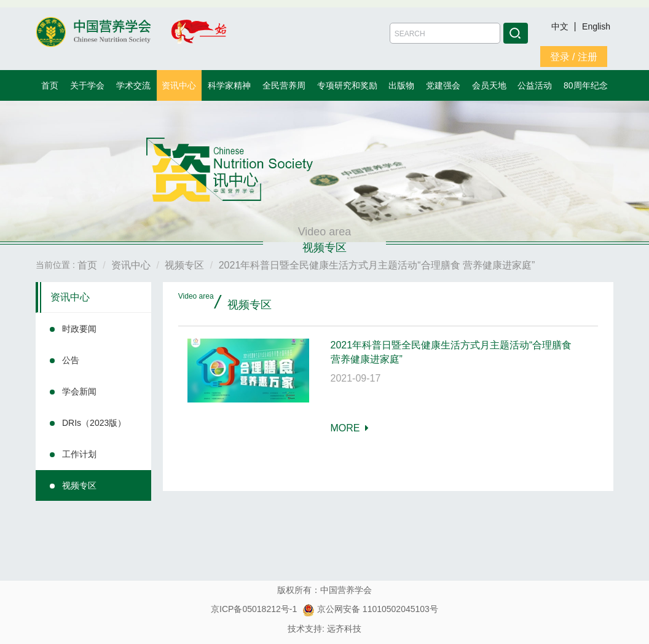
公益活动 (535, 85)
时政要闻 (79, 329)
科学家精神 (229, 85)
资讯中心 (179, 85)
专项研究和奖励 (347, 85)
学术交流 (133, 85)
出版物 (401, 85)
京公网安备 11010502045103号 (370, 609)
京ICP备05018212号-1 (254, 609)
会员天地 (489, 85)
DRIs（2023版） (94, 423)
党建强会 (443, 85)
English (596, 26)
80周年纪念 (586, 85)
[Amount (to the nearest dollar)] (445, 33)
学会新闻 (79, 391)
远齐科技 (344, 629)
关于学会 (87, 85)
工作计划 (79, 454)
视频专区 (79, 485)
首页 (50, 85)
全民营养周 (284, 85)
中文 (561, 26)
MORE (350, 428)
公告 (71, 360)
